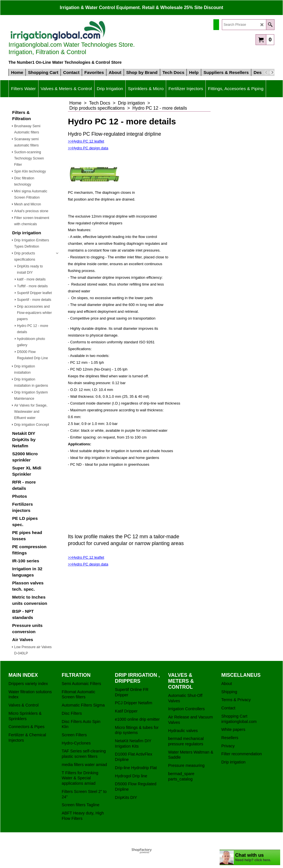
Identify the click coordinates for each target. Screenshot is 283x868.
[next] (272, 73)
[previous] (266, 73)
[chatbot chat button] (250, 857)
